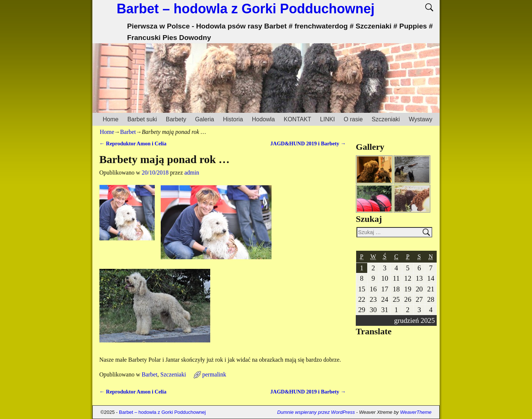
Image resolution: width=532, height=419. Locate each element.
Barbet (128, 132)
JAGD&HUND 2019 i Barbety (308, 143)
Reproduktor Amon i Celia (133, 143)
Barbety (176, 119)
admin (192, 173)
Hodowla (263, 119)
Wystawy (420, 119)
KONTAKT (297, 119)
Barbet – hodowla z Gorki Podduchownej (246, 9)
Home (111, 119)
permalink (214, 374)
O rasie (353, 119)
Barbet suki (142, 119)
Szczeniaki (386, 119)
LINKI (327, 119)
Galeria (205, 119)
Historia (233, 119)
